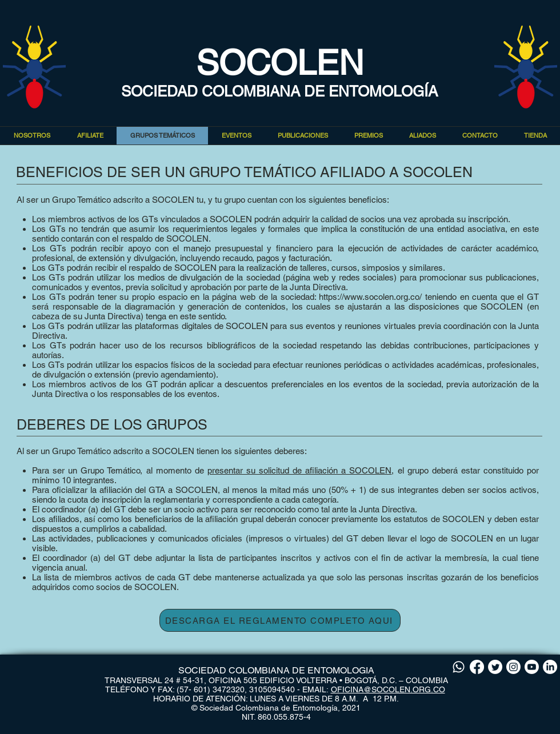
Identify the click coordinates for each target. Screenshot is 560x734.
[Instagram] (513, 667)
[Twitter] (495, 667)
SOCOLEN (280, 63)
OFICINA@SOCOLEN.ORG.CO (388, 689)
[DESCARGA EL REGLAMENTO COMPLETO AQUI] (280, 620)
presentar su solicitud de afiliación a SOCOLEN (300, 470)
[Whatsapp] (459, 667)
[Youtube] (532, 667)
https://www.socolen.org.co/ (370, 297)
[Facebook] (477, 667)
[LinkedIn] (550, 667)
